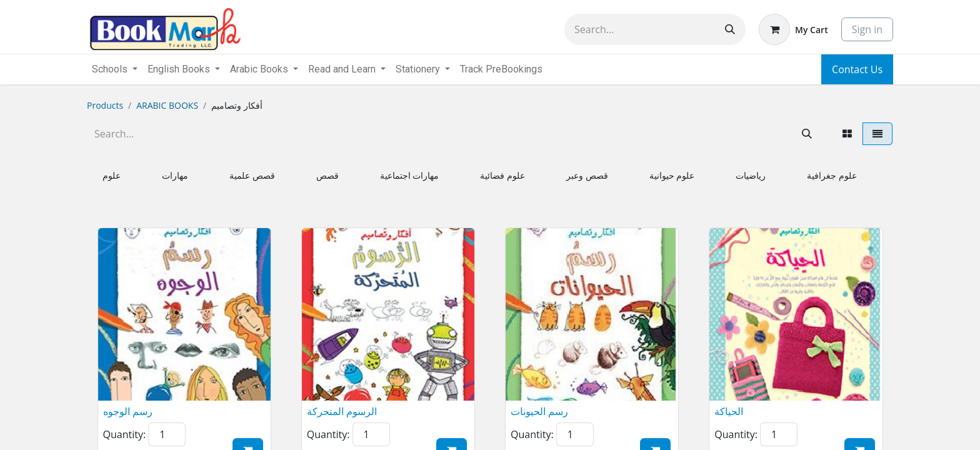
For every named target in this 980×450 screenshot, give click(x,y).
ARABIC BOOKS (167, 105)
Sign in (867, 29)
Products (105, 105)
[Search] (730, 29)
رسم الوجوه (128, 412)
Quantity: (125, 434)
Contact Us (857, 69)
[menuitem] (501, 69)
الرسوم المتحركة (342, 412)
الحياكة (729, 412)
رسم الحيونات (539, 412)
